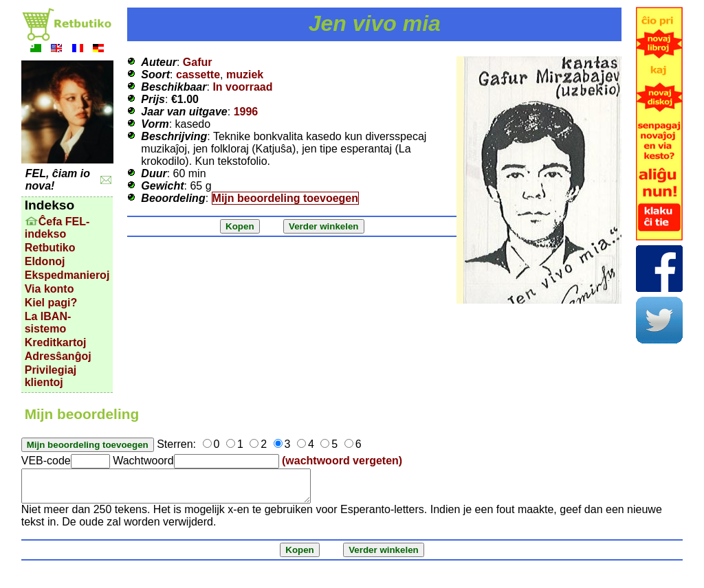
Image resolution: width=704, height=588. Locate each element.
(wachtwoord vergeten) (342, 461)
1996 (246, 112)
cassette (198, 75)
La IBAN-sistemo (48, 323)
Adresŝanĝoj (58, 356)
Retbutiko (50, 248)
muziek (245, 75)
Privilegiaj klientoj (51, 376)
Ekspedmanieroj (67, 275)
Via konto (49, 289)
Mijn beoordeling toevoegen (285, 198)
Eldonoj (45, 261)
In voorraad (242, 87)
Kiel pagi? (51, 303)
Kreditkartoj (56, 342)
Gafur (198, 62)
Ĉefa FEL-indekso (57, 228)
